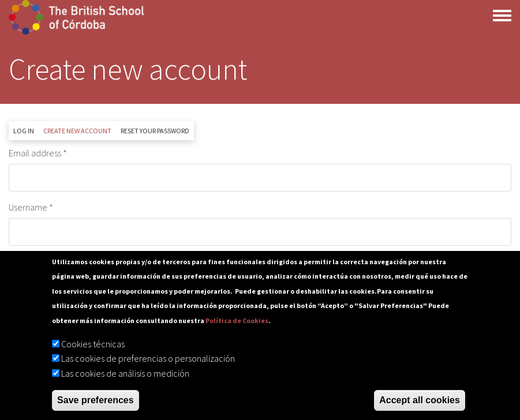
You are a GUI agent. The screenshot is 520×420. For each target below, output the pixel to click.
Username (28, 207)
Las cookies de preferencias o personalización (148, 358)
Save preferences (96, 400)
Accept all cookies (420, 400)
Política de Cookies (237, 320)
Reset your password (155, 131)
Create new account (80, 133)
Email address (35, 153)
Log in (24, 131)
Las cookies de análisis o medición (125, 373)
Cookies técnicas (93, 344)
